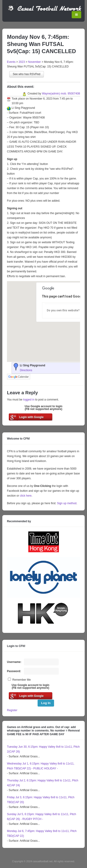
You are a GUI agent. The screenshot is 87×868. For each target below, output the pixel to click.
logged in (29, 400)
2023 (22, 62)
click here (26, 496)
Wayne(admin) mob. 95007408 (61, 94)
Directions (26, 370)
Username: (14, 662)
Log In (46, 703)
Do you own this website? (63, 310)
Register (12, 710)
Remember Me (21, 680)
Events (11, 62)
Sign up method (66, 503)
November (34, 62)
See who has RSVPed (27, 74)
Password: (14, 671)
